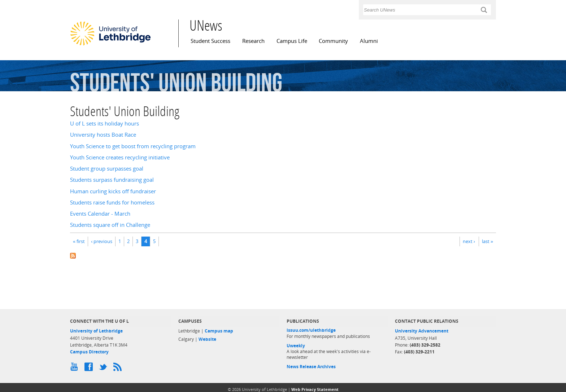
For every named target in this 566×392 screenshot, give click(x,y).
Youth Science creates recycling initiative (120, 157)
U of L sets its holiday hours (105, 124)
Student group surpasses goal (107, 169)
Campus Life (292, 41)
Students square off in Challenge (110, 225)
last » (487, 241)
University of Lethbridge (96, 331)
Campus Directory (89, 352)
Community (333, 41)
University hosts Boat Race (103, 135)
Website (207, 339)
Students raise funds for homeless (112, 202)
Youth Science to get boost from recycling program (133, 146)
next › (469, 241)
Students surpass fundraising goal (112, 180)
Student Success (210, 41)
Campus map (219, 331)
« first (79, 241)
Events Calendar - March (100, 214)
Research (253, 41)
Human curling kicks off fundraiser (113, 191)
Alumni (369, 41)
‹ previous (102, 241)
